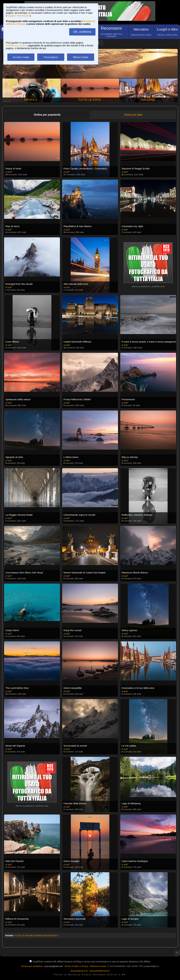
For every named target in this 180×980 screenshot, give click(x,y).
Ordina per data (133, 115)
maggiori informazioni (18, 16)
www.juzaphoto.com (79, 971)
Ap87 (10, 172)
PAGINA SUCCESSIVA (47, 936)
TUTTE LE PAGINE (24, 936)
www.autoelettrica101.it (99, 971)
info (163, 286)
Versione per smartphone (32, 966)
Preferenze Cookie (16, 45)
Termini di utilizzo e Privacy (76, 966)
